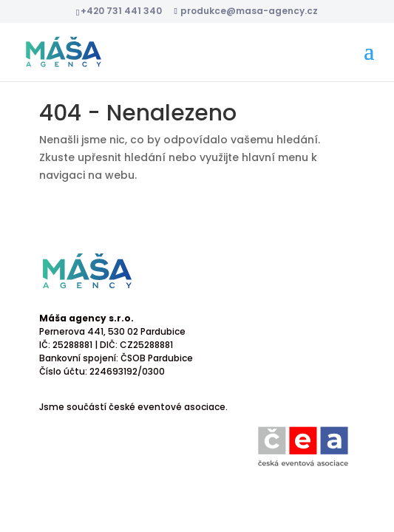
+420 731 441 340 (121, 11)
